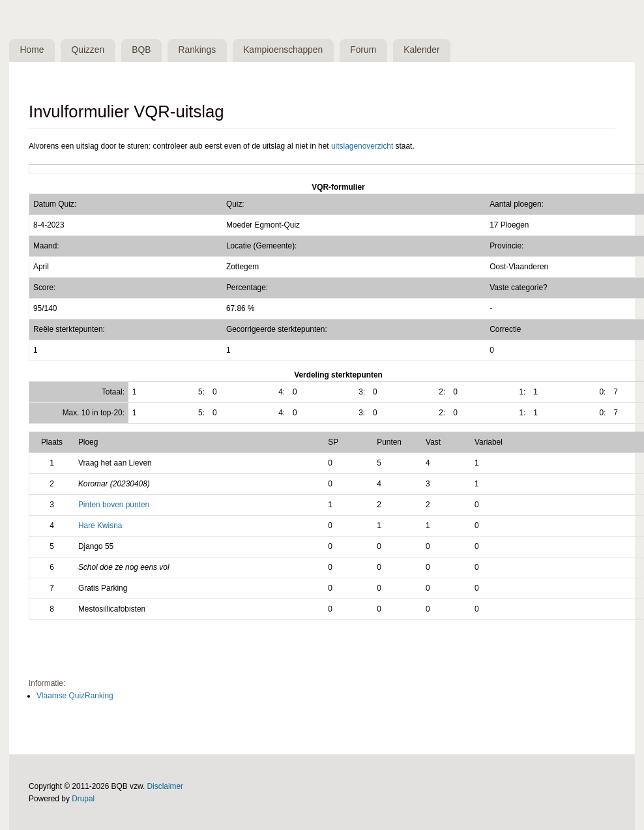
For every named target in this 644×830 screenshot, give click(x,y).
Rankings (198, 50)
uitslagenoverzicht (362, 146)
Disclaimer (166, 786)
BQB (141, 50)
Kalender (421, 50)
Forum (363, 50)
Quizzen (88, 50)
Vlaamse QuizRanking (75, 696)
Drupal (83, 799)
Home (32, 50)
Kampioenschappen (283, 50)
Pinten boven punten (114, 505)
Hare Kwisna (100, 526)
